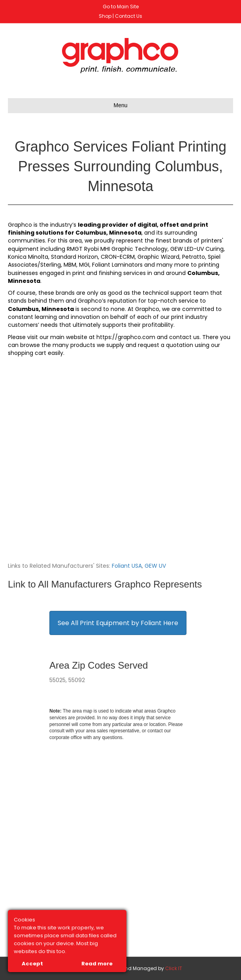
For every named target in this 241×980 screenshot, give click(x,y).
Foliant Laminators (117, 265)
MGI (84, 265)
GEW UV (155, 566)
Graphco (20, 225)
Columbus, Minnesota (108, 233)
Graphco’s (92, 301)
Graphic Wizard (158, 257)
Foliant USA (127, 566)
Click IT (174, 968)
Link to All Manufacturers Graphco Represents (105, 584)
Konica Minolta (28, 257)
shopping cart (27, 353)
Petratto (194, 257)
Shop (105, 16)
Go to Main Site (121, 7)
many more (173, 265)
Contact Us (129, 16)
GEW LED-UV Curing (197, 249)
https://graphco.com (126, 337)
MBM (70, 265)
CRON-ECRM (118, 257)
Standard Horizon (74, 257)
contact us (184, 337)
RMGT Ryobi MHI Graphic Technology (117, 249)
